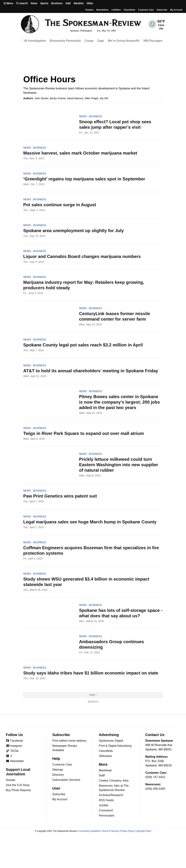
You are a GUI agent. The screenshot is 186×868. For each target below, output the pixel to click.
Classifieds (129, 10)
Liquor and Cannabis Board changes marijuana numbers (82, 256)
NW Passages (153, 41)
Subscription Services (66, 780)
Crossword (106, 810)
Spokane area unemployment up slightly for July (73, 231)
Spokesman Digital (111, 741)
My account (176, 10)
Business (57, 3)
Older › (93, 695)
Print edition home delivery (69, 741)
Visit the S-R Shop (18, 785)
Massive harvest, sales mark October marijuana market (80, 153)
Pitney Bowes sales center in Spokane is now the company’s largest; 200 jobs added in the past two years (119, 402)
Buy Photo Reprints (18, 790)
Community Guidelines (89, 831)
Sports (44, 3)
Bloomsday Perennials (65, 41)
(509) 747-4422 (155, 777)
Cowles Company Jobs (114, 781)
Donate (11, 780)
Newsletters (102, 10)
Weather (79, 3)
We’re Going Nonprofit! (124, 41)
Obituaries (105, 756)
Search (93, 702)
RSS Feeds (106, 800)
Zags (101, 41)
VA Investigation (35, 41)
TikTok (12, 751)
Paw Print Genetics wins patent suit (60, 496)
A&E (68, 3)
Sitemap (58, 770)
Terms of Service (110, 831)
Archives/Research (111, 795)
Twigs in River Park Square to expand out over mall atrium (84, 433)
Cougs (89, 41)
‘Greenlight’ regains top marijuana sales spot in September (84, 179)
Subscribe (162, 10)
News (34, 3)
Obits (90, 3)
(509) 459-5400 (155, 789)
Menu (8, 3)
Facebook (14, 741)
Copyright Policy (143, 831)
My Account (60, 799)
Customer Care (146, 10)
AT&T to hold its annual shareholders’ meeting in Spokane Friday (91, 371)
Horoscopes (107, 815)
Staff (102, 775)
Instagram (14, 746)
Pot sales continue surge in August (60, 205)
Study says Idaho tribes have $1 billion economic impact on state (91, 673)
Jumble (104, 805)
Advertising (109, 735)
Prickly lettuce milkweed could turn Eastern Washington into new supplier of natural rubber (119, 465)
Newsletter (15, 761)
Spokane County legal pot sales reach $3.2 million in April (83, 345)
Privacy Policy (127, 831)
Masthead (105, 770)
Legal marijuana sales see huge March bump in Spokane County (90, 522)
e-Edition (116, 10)
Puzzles (89, 10)
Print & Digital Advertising (115, 746)
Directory (58, 775)
